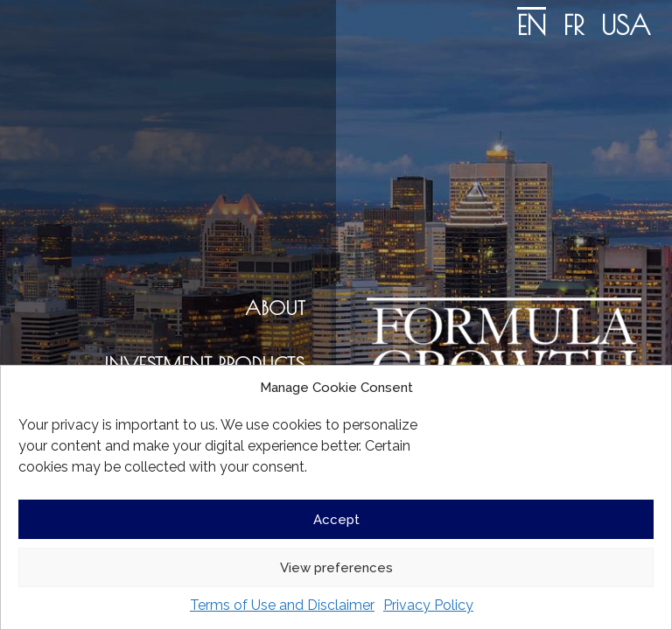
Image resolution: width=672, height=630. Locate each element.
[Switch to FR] (574, 24)
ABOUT (275, 308)
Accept (336, 520)
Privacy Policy (428, 605)
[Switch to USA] (626, 24)
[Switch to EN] (532, 24)
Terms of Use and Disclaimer (282, 605)
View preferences (336, 568)
